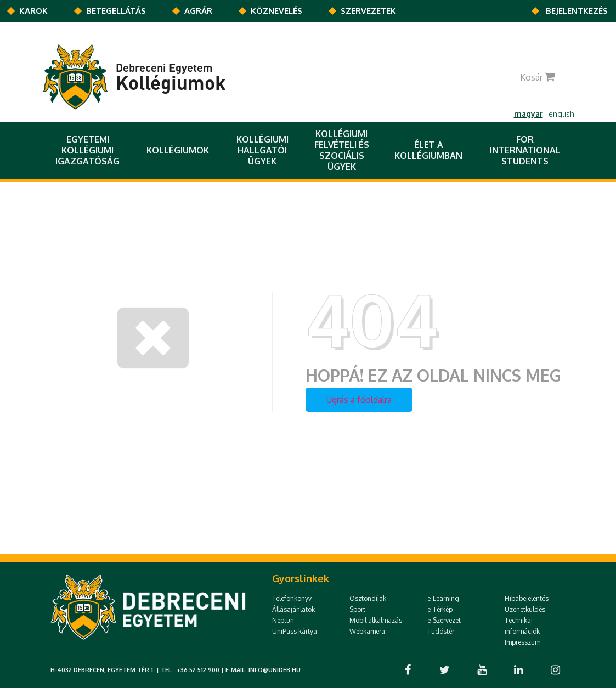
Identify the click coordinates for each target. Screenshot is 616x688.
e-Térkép (440, 609)
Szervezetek (368, 11)
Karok (33, 11)
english (561, 114)
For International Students (525, 150)
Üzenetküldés (525, 609)
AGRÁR (198, 11)
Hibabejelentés (527, 598)
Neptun (283, 620)
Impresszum (522, 642)
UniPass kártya (295, 631)
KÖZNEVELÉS (276, 11)
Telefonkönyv (292, 598)
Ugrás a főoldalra (359, 400)
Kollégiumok (178, 150)
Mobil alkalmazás (376, 620)
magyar (529, 114)
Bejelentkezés (577, 11)
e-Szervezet (444, 620)
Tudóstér (441, 631)
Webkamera (367, 631)
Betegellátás (116, 11)
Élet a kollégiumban (428, 150)
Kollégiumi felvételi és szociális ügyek (342, 150)
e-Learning (443, 598)
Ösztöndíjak (368, 598)
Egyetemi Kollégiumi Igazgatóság (87, 150)
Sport (357, 609)
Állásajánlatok (293, 609)
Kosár (542, 77)
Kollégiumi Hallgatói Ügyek (262, 150)
